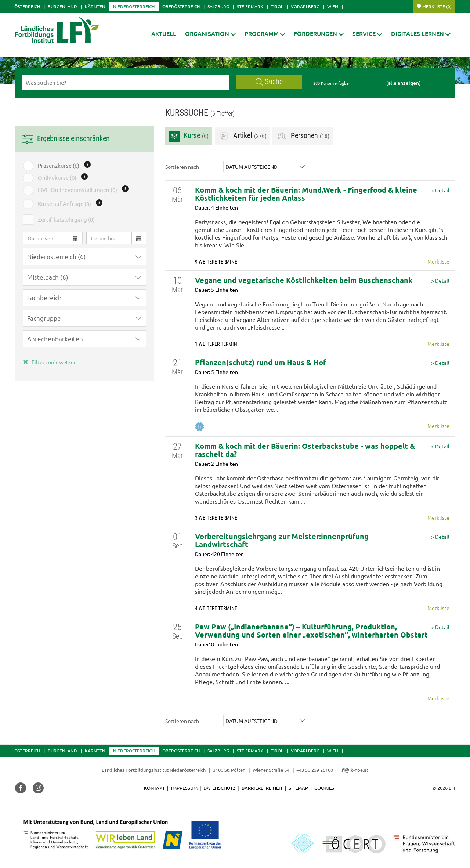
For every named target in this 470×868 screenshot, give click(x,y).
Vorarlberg (305, 6)
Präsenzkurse (59, 166)
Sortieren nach (182, 167)
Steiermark (250, 6)
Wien (333, 6)
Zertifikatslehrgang (66, 219)
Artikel (243, 136)
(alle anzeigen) (404, 83)
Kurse (189, 136)
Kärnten (95, 6)
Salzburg (218, 6)
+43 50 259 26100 (315, 770)
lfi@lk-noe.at (354, 770)
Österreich (27, 6)
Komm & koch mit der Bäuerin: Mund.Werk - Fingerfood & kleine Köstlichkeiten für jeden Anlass (306, 194)
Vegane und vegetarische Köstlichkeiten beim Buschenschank (304, 280)
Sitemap (298, 788)
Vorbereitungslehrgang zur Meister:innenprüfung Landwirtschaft (282, 540)
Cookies (324, 788)
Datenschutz (219, 788)
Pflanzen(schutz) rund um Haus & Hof (261, 362)
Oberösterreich (181, 6)
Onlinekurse (57, 178)
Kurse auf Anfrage (64, 204)
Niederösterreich (134, 6)
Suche (269, 82)
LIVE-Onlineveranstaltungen (77, 190)
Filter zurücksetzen (50, 362)
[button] (210, 34)
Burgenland (62, 6)
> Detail (440, 190)
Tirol (277, 6)
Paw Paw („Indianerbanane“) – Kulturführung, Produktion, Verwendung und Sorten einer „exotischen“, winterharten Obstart (311, 631)
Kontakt (154, 788)
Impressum (184, 788)
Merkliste (437, 6)
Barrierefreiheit (262, 788)
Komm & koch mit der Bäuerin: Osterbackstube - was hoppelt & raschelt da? (305, 450)
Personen (303, 136)
